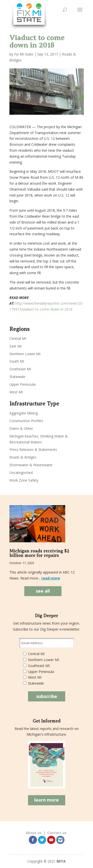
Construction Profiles (26, 421)
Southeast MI (20, 369)
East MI (15, 346)
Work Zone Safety (24, 480)
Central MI (18, 338)
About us (34, 833)
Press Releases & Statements (33, 449)
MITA (61, 861)
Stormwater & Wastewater (31, 465)
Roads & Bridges (23, 457)
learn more (46, 800)
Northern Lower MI (25, 354)
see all (43, 591)
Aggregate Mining (24, 413)
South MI (17, 361)
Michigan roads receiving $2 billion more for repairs (39, 553)
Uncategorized (21, 473)
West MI (16, 392)
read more (51, 578)
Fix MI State (24, 54)
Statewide (17, 377)
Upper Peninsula (22, 384)
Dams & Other (21, 428)
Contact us (57, 833)
